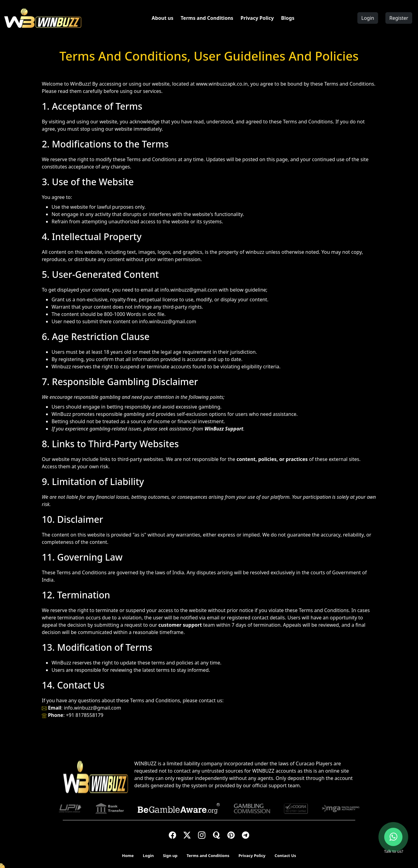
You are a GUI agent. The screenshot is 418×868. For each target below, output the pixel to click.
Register (399, 18)
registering (71, 359)
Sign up (170, 856)
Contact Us (285, 856)
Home (128, 856)
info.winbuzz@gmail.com (189, 290)
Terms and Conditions (207, 18)
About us (163, 18)
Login (368, 18)
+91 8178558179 (85, 715)
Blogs (288, 18)
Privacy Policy (257, 18)
